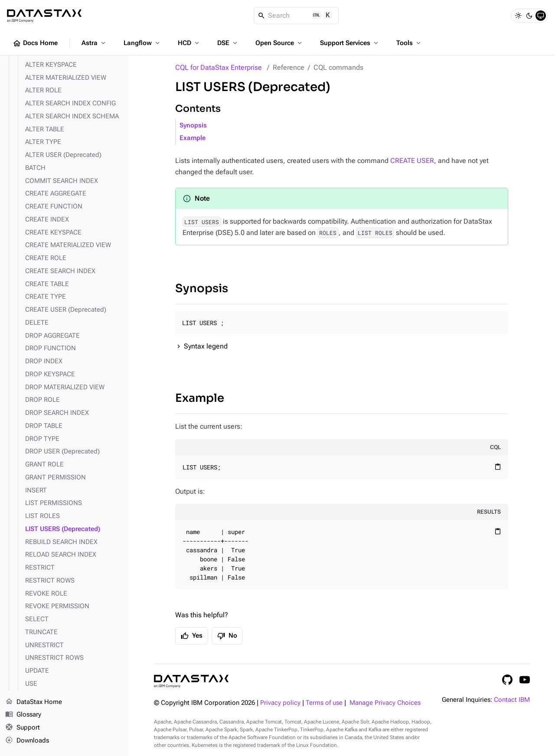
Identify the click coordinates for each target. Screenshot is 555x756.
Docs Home (35, 43)
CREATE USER (412, 161)
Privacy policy (280, 703)
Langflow (142, 43)
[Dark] (529, 16)
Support (23, 728)
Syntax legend (206, 346)
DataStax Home (34, 702)
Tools (409, 43)
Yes (192, 636)
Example (193, 138)
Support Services (350, 43)
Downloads (27, 741)
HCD (189, 43)
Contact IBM (512, 700)
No (227, 636)
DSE (228, 43)
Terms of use (324, 703)
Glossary (23, 715)
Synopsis (193, 125)
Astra (94, 43)
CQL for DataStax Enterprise (219, 67)
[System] (541, 16)
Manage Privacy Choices (385, 703)
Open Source (279, 43)
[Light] (518, 16)
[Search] (296, 16)
